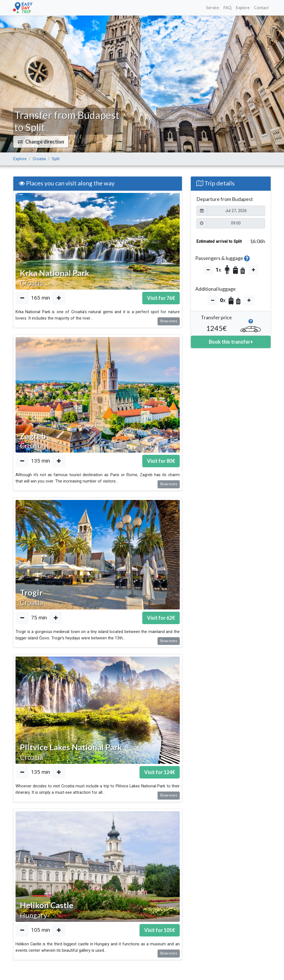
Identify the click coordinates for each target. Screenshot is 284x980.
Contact (261, 8)
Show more (169, 321)
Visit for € (161, 298)
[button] (41, 142)
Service (213, 8)
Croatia (39, 159)
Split (56, 159)
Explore (243, 8)
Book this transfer (231, 342)
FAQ (228, 8)
